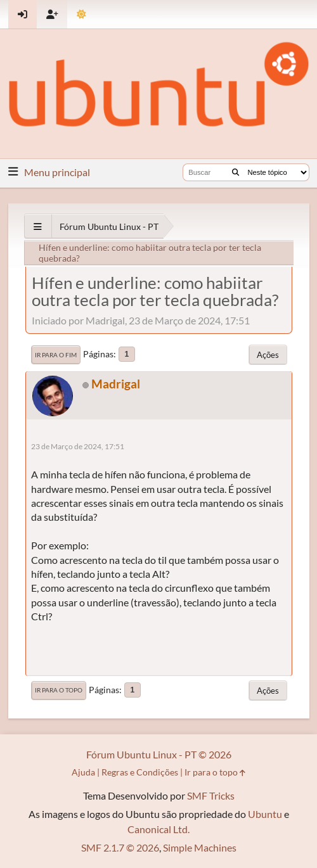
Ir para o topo (59, 690)
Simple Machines (200, 847)
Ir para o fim (56, 355)
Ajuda (83, 772)
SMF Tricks (211, 795)
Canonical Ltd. (158, 829)
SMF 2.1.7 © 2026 (120, 847)
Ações (268, 355)
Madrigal (116, 384)
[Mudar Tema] (81, 14)
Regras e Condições (140, 772)
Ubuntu (265, 814)
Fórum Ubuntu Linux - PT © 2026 (159, 754)
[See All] (38, 227)
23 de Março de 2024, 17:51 (78, 446)
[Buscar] (236, 172)
